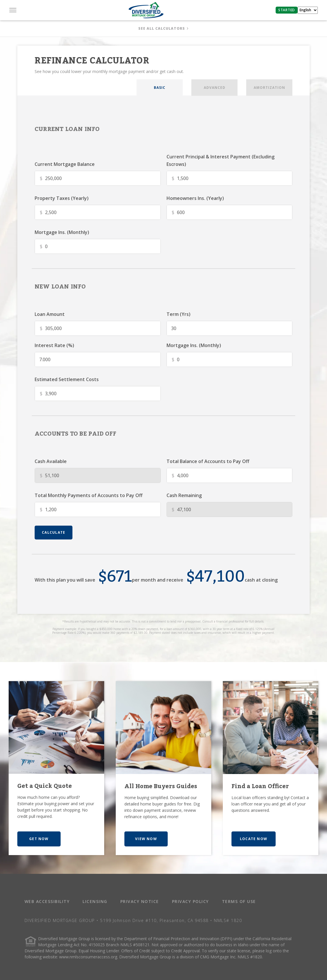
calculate (54, 532)
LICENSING (95, 901)
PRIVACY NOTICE (140, 901)
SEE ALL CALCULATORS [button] (162, 28)
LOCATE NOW (254, 839)
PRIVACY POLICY (190, 901)
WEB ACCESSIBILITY (47, 901)
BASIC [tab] (160, 88)
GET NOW (39, 839)
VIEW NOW (146, 839)
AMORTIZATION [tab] (269, 88)
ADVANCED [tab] (215, 88)
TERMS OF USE (239, 901)
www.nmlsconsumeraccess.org (88, 957)
